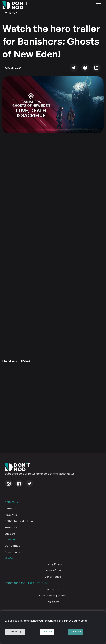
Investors (11, 527)
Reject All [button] (47, 631)
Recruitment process (53, 596)
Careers (10, 509)
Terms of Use (53, 570)
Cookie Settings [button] (15, 631)
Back (11, 13)
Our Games (12, 546)
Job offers (53, 602)
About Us (11, 515)
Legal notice (53, 577)
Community (12, 552)
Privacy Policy (53, 564)
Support (10, 534)
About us (53, 589)
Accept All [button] (76, 631)
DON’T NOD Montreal (19, 521)
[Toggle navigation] (99, 5)
